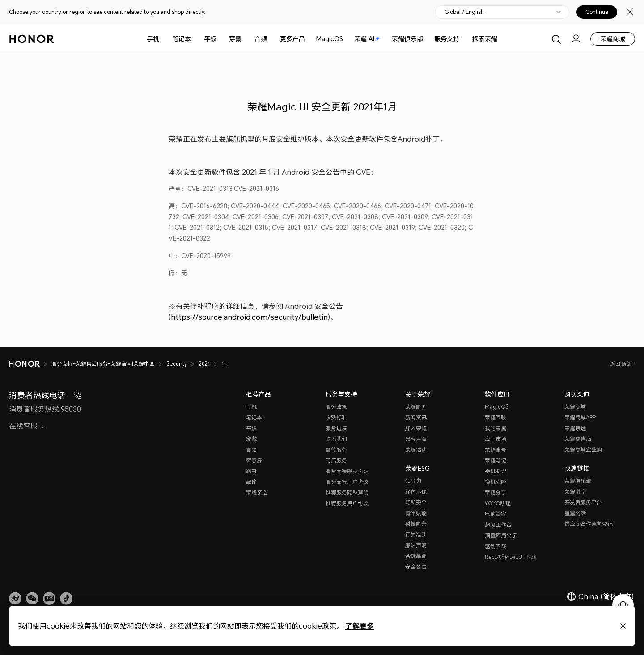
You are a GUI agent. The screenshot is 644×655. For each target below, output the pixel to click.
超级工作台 (498, 525)
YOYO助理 (498, 503)
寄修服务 (336, 450)
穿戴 (235, 39)
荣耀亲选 (257, 492)
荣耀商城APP (580, 417)
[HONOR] (30, 364)
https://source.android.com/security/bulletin (249, 317)
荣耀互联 (496, 417)
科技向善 (416, 524)
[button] (32, 599)
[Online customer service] (623, 605)
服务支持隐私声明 (347, 471)
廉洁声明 (416, 545)
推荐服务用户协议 (347, 503)
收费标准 (336, 417)
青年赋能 (416, 513)
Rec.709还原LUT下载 (511, 557)
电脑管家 (496, 514)
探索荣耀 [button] (485, 39)
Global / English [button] (464, 12)
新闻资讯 (416, 417)
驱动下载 (496, 546)
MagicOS (330, 39)
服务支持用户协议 (347, 482)
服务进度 (336, 428)
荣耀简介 (416, 407)
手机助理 (496, 471)
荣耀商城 (613, 39)
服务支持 (447, 39)
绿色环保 (416, 492)
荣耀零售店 (578, 439)
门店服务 (336, 460)
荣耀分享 (496, 492)
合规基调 (416, 556)
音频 (261, 39)
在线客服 (27, 426)
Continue (597, 12)
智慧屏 (254, 460)
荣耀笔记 (496, 460)
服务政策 (336, 407)
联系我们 (336, 439)
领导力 (413, 481)
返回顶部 (621, 364)
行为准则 (416, 535)
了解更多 (360, 626)
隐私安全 (416, 502)
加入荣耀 (416, 428)
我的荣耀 (496, 428)
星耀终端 (575, 513)
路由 (251, 471)
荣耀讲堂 (575, 492)
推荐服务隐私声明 (347, 492)
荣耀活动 (416, 450)
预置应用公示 (501, 535)
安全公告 (416, 567)
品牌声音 (416, 439)
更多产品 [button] (292, 39)
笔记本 (182, 39)
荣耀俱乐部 (407, 39)
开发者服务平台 (583, 502)
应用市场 (496, 439)
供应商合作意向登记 (589, 524)
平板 (210, 39)
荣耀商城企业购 (583, 450)
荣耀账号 (496, 450)
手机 (153, 39)
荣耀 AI (367, 39)
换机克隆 (496, 482)
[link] (15, 599)
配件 (251, 482)
